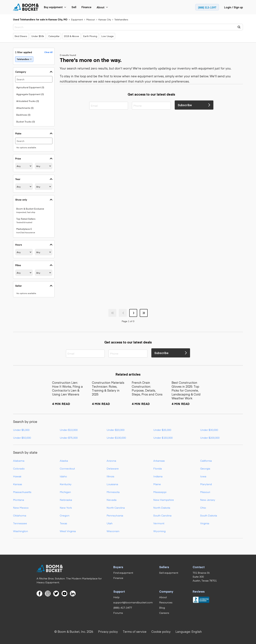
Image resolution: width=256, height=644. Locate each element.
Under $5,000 (21, 430)
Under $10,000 (69, 430)
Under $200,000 (210, 438)
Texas (63, 523)
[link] (26, 7)
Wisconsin (113, 531)
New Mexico (21, 508)
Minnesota (113, 492)
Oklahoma (20, 515)
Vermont (159, 523)
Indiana (158, 476)
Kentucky (66, 484)
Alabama (19, 461)
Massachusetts (22, 492)
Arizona (111, 461)
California (206, 461)
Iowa (203, 476)
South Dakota (209, 515)
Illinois (110, 476)
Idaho (63, 476)
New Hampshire (164, 500)
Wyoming (159, 531)
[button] (189, 632)
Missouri (205, 492)
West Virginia (68, 531)
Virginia (205, 523)
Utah (110, 523)
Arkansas (159, 461)
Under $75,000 (69, 438)
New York (66, 508)
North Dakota (162, 508)
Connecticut (67, 468)
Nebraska (66, 500)
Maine (157, 484)
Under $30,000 (209, 430)
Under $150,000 (163, 438)
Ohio (203, 508)
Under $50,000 (22, 438)
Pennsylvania (115, 515)
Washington (20, 531)
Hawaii (17, 476)
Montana (19, 500)
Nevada (112, 500)
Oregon (65, 515)
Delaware (113, 468)
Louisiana (112, 484)
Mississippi (160, 492)
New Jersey (208, 500)
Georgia (205, 468)
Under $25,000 (162, 430)
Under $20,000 (116, 430)
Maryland (206, 484)
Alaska (64, 461)
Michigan (65, 492)
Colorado (19, 468)
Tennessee (20, 523)
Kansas (18, 484)
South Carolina (162, 515)
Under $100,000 (116, 438)
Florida (158, 468)
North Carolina (116, 508)
